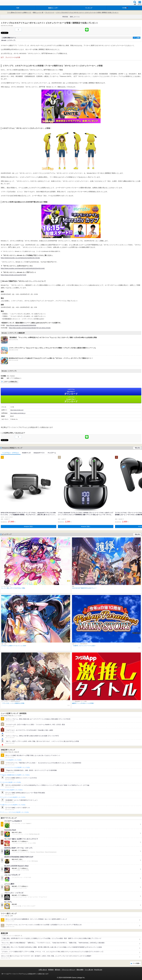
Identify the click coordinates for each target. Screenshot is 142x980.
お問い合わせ (43, 970)
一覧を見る (137, 448)
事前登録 (65, 17)
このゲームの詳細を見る (10, 382)
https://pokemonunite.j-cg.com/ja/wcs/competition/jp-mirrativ (20, 258)
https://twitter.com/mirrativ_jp (18, 413)
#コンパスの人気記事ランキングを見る (12, 760)
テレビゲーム (52, 453)
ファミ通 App (7, 3)
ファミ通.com (89, 970)
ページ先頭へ (136, 963)
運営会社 (58, 970)
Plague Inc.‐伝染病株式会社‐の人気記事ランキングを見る (16, 775)
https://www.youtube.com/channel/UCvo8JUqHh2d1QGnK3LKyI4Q (23, 268)
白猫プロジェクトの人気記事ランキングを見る (14, 805)
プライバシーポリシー (68, 970)
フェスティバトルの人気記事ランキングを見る (14, 797)
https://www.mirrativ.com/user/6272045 (13, 275)
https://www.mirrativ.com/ (17, 410)
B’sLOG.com (98, 970)
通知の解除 (80, 970)
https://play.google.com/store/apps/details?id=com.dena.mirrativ (30, 328)
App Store (71, 392)
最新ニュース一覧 (38, 12)
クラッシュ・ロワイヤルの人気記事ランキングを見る (15, 812)
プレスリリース (50, 12)
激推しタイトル (75, 17)
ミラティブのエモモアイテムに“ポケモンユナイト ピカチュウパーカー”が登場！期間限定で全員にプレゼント (87, 12)
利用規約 (51, 970)
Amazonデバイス (39, 453)
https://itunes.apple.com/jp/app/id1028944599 (21, 325)
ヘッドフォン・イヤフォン (11, 453)
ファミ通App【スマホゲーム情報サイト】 (19, 12)
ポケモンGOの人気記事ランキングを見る (12, 790)
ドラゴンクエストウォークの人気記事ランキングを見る (16, 767)
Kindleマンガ (26, 453)
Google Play (71, 399)
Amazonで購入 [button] (29, 526)
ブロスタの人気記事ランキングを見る (11, 782)
